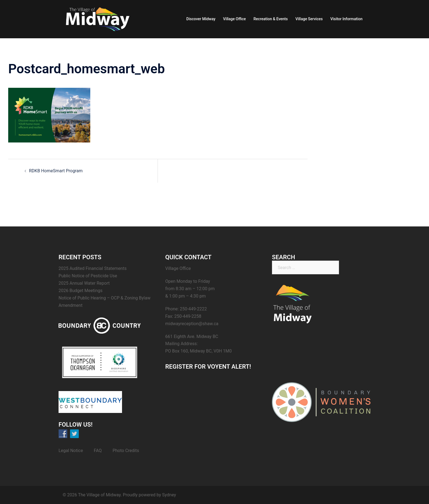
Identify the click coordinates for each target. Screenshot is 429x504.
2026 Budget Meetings (81, 291)
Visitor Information (346, 19)
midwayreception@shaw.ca (192, 324)
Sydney (169, 495)
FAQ (98, 451)
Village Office (234, 19)
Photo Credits (126, 451)
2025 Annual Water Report (84, 283)
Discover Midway (201, 19)
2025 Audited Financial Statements (93, 268)
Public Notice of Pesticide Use (88, 276)
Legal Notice (71, 451)
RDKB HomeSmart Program (56, 171)
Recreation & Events (271, 19)
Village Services (309, 19)
